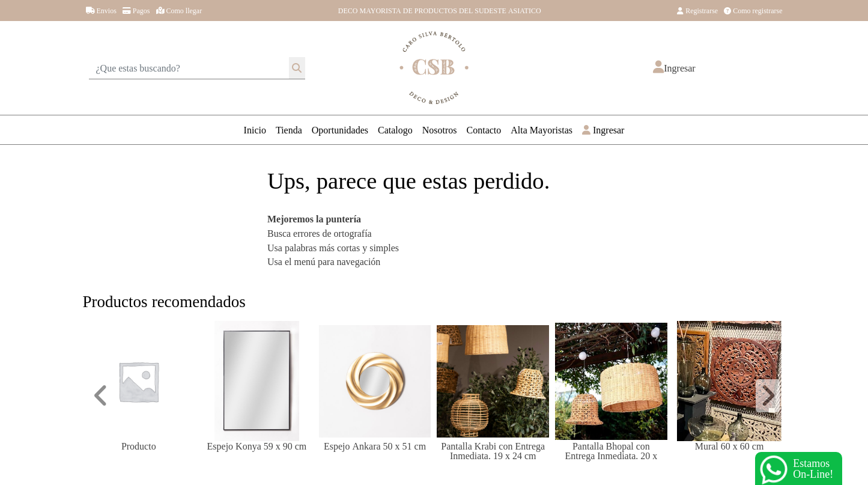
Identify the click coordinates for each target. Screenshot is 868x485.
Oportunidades (340, 130)
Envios (101, 10)
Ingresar (603, 130)
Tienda (289, 130)
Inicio (255, 130)
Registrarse (697, 10)
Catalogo (395, 130)
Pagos (136, 10)
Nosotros (440, 130)
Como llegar (179, 10)
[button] (674, 68)
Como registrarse (753, 10)
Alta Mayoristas (542, 130)
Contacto (484, 130)
